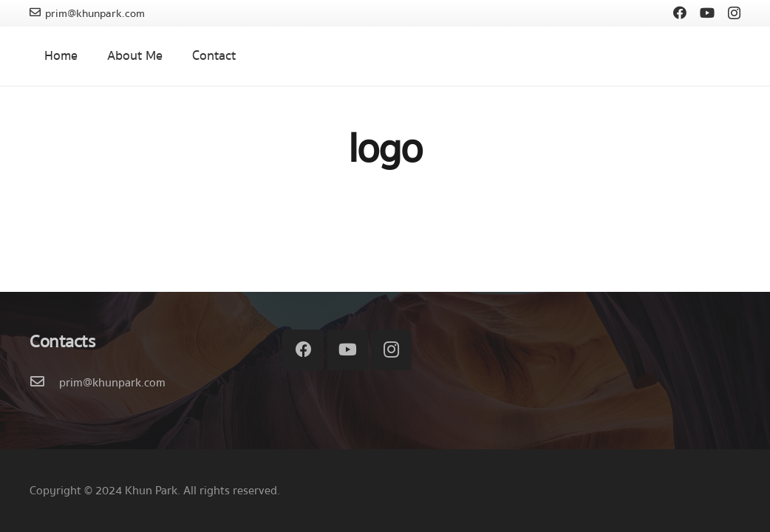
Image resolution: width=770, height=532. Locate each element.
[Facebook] (680, 13)
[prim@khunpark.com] (44, 383)
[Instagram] (734, 13)
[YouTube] (707, 13)
